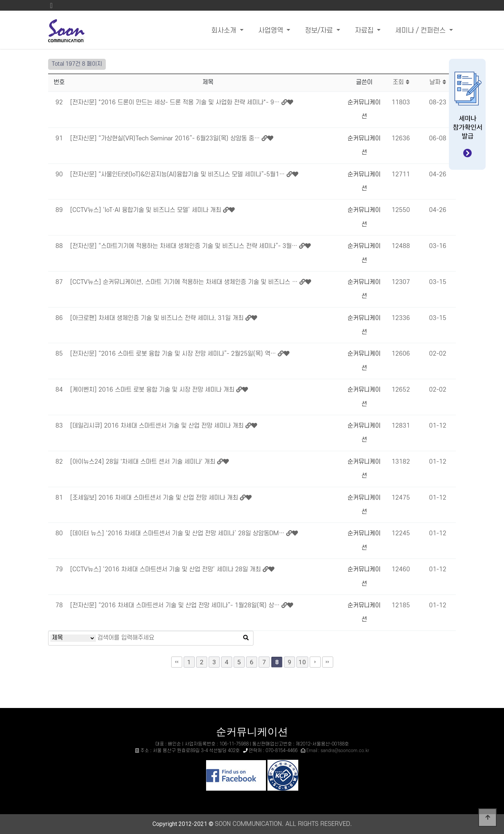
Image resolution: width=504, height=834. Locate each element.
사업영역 (272, 31)
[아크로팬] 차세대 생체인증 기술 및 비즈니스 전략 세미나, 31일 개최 (158, 318)
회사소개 (225, 31)
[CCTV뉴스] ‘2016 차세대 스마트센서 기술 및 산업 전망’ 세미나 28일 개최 (166, 569)
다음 (315, 662)
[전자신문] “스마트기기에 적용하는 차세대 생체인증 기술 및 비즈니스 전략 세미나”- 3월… (185, 246)
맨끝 (328, 662)
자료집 (365, 31)
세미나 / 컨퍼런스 (421, 31)
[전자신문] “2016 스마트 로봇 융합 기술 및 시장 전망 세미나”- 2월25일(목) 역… (174, 354)
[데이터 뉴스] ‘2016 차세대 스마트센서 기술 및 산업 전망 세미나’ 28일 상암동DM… (178, 533)
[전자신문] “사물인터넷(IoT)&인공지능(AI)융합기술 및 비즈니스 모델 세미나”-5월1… (178, 175)
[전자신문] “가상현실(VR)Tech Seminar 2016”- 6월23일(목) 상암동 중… (166, 139)
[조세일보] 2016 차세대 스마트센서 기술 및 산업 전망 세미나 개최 (155, 498)
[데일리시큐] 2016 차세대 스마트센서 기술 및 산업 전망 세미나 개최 (158, 426)
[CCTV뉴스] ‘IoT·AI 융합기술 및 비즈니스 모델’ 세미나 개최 (147, 210)
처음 (177, 662)
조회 (401, 82)
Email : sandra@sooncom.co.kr (338, 751)
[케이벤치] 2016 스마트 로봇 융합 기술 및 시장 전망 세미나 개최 (153, 390)
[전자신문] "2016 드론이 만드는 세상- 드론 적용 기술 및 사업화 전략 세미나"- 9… (176, 103)
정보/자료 (320, 31)
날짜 (438, 82)
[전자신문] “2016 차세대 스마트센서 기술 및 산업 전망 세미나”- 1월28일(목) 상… (176, 605)
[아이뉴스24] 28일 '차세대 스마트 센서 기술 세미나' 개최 (144, 462)
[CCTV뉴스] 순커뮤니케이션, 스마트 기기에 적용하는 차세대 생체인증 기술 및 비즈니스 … (185, 282)
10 (302, 662)
